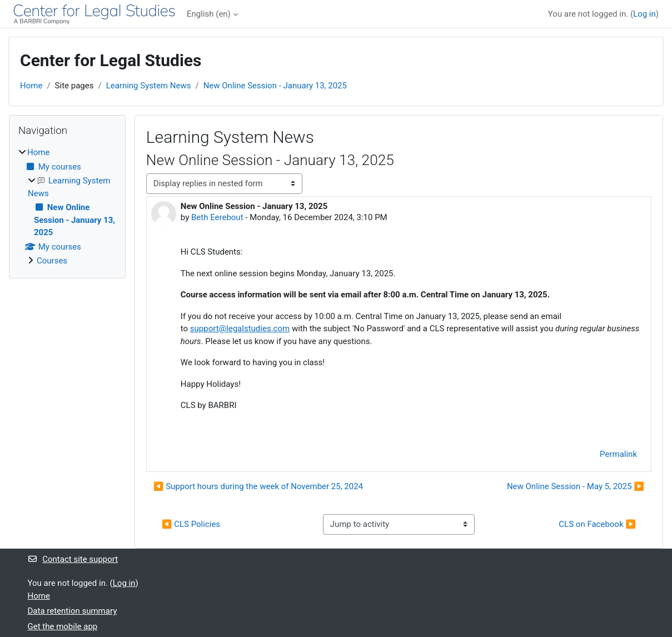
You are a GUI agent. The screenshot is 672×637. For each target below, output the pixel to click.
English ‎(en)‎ (209, 14)
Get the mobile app (63, 626)
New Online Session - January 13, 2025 (275, 86)
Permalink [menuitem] (618, 454)
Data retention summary (73, 611)
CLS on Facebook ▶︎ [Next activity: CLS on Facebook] (597, 524)
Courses (52, 261)
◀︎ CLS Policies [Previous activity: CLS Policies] (191, 524)
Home (31, 86)
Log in (644, 14)
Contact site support (73, 559)
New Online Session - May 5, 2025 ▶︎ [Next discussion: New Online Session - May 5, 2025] (576, 486)
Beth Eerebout (217, 217)
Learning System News (149, 86)
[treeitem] (67, 207)
